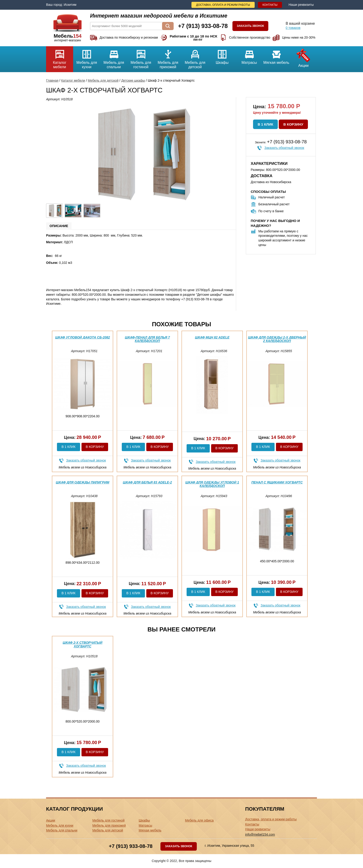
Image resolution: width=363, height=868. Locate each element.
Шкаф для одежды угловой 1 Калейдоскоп (212, 484)
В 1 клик (265, 124)
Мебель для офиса (199, 820)
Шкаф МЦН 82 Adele (212, 337)
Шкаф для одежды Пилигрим (83, 482)
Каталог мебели (60, 58)
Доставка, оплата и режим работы (223, 5)
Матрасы (249, 55)
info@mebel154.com (260, 834)
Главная (52, 80)
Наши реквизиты (301, 5)
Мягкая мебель (276, 55)
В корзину (293, 124)
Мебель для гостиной (141, 58)
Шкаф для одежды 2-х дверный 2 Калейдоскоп (277, 339)
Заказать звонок (250, 26)
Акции (303, 57)
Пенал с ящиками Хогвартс (277, 482)
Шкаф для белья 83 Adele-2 (147, 482)
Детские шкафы (133, 80)
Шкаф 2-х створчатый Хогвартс (83, 644)
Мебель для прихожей (168, 58)
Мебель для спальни (114, 58)
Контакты (270, 5)
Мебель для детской (195, 58)
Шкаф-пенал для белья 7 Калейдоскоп (147, 339)
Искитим (70, 5)
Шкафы (222, 55)
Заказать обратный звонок (284, 148)
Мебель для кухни (87, 58)
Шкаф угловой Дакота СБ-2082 (83, 337)
